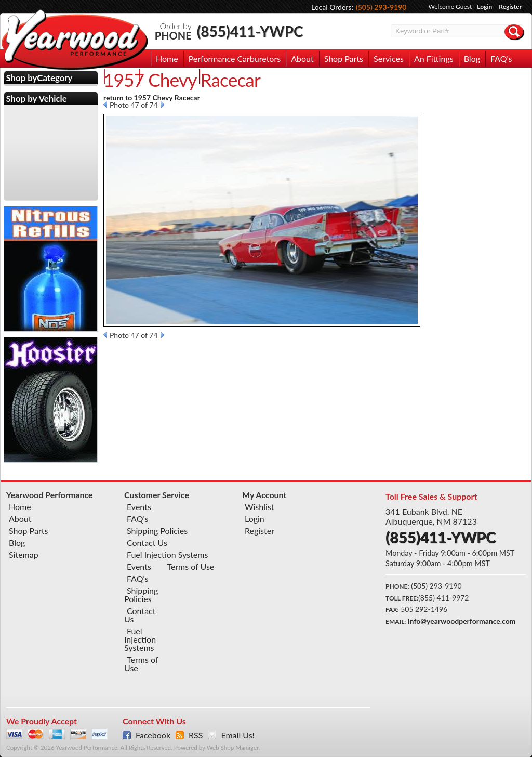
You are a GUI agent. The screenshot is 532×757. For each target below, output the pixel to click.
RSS (196, 735)
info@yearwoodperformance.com (462, 621)
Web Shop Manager (233, 747)
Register (510, 6)
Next (162, 105)
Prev (105, 105)
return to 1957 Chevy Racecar (152, 97)
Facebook (153, 735)
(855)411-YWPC (250, 31)
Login (484, 6)
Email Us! (237, 735)
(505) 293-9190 (381, 7)
